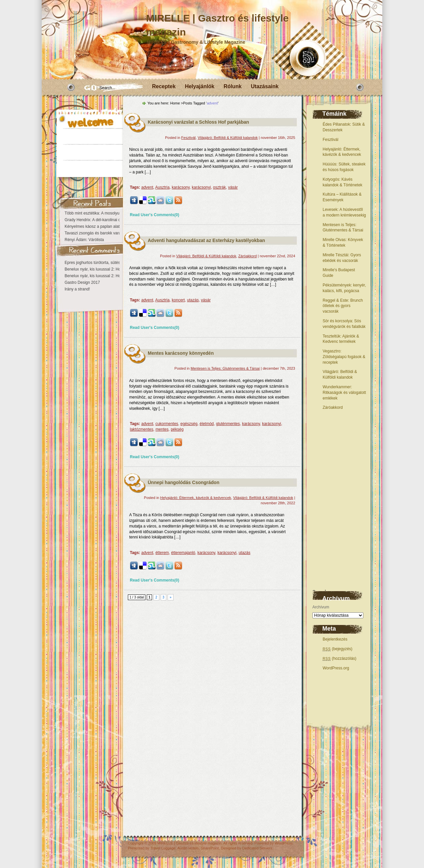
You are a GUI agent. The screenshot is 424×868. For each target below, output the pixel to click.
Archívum (321, 607)
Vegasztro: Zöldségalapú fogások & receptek (344, 357)
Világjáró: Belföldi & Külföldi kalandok (228, 138)
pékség (177, 429)
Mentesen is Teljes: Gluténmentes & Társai (225, 368)
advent (147, 187)
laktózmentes (142, 429)
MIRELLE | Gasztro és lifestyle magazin (189, 843)
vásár (233, 187)
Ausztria (162, 187)
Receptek (164, 86)
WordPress (284, 843)
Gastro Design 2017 (82, 282)
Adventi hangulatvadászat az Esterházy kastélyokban (206, 240)
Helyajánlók (200, 86)
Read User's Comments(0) (155, 215)
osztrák (219, 187)
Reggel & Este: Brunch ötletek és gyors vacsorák (343, 306)
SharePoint (210, 848)
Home (175, 103)
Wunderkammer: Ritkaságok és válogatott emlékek (344, 393)
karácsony (181, 187)
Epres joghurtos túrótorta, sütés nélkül (98, 263)
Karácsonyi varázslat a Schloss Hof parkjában (198, 122)
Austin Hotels (188, 848)
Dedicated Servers (257, 848)
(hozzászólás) (340, 658)
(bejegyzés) (338, 649)
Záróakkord (333, 407)
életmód (207, 424)
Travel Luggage (163, 848)
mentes (162, 429)
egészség (189, 424)
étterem (162, 553)
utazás (193, 300)
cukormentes (167, 424)
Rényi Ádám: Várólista (84, 240)
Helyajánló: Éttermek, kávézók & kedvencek (196, 498)
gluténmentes (228, 424)
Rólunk (233, 86)
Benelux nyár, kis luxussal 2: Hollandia (98, 269)
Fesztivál (330, 140)
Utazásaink (265, 86)
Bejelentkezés (335, 639)
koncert (178, 300)
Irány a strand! (77, 289)
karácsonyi (201, 187)
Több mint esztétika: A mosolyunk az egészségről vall (111, 213)
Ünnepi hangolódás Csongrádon (184, 482)
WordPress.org (336, 668)
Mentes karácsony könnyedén (181, 353)
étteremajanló (183, 553)
